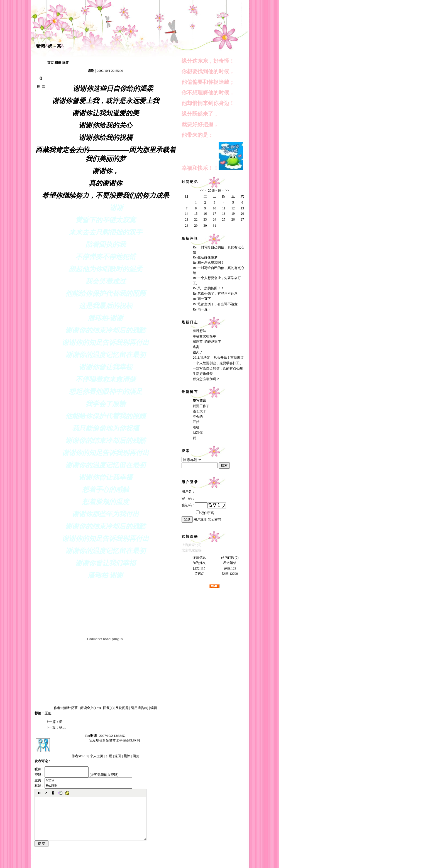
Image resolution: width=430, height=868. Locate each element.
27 (242, 219)
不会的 (198, 417)
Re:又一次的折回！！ (208, 288)
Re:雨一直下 (202, 299)
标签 (65, 63)
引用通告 (140, 708)
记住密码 (205, 513)
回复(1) (108, 708)
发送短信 (230, 563)
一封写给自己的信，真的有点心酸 (218, 368)
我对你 (198, 432)
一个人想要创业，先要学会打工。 (218, 363)
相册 (58, 63)
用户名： (202, 492)
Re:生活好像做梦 (205, 257)
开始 (196, 422)
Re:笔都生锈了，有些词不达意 (215, 294)
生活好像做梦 (203, 374)
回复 (136, 756)
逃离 (196, 347)
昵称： (62, 769)
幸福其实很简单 (204, 336)
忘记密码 (214, 519)
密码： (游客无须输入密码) (76, 775)
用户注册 (200, 519)
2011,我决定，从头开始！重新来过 (218, 358)
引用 (109, 756)
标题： (83, 786)
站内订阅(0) (230, 558)
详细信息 (199, 558)
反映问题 (122, 708)
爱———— (67, 722)
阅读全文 (91, 708)
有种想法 (199, 331)
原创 (48, 713)
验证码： (195, 505)
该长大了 (199, 411)
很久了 (198, 352)
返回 (118, 756)
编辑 (154, 708)
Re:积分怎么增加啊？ (208, 263)
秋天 (62, 727)
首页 (50, 63)
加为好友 (199, 563)
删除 (127, 756)
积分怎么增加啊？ (206, 379)
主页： (83, 780)
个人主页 (97, 756)
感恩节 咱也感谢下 (207, 342)
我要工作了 (201, 406)
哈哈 (196, 427)
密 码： (202, 498)
